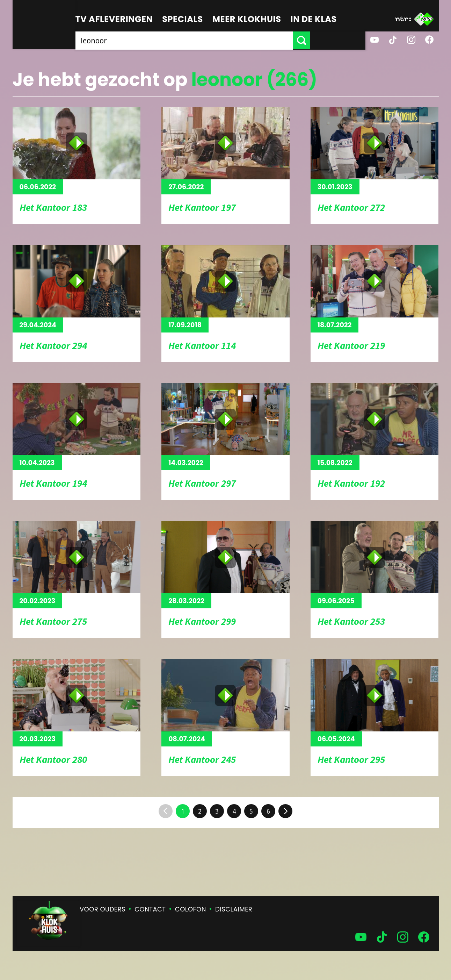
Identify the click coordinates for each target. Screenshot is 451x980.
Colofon (191, 909)
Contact (150, 909)
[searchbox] (212, 40)
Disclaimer (234, 909)
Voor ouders (103, 909)
